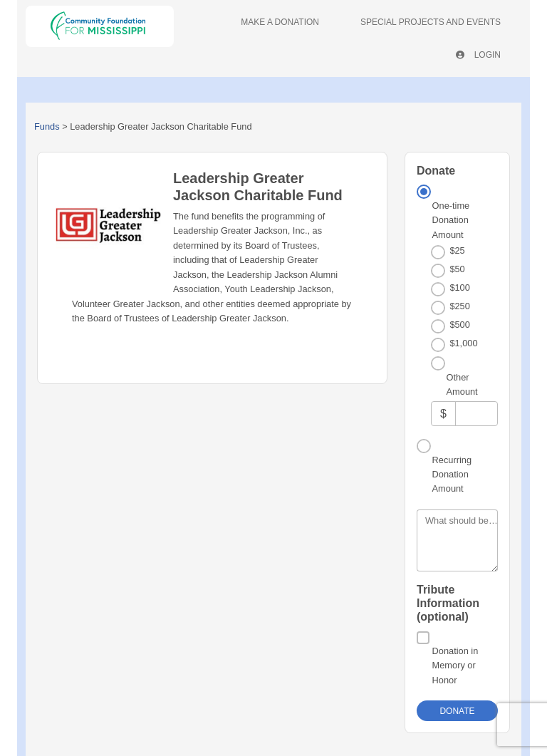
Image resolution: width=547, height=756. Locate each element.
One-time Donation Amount (451, 220)
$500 (459, 325)
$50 (457, 269)
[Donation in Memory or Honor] (423, 638)
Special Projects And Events (431, 22)
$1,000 (463, 343)
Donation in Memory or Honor (455, 666)
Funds (47, 126)
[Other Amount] (476, 414)
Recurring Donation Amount (452, 475)
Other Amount (462, 384)
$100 (459, 288)
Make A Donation (280, 22)
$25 (457, 250)
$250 (459, 306)
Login (478, 55)
